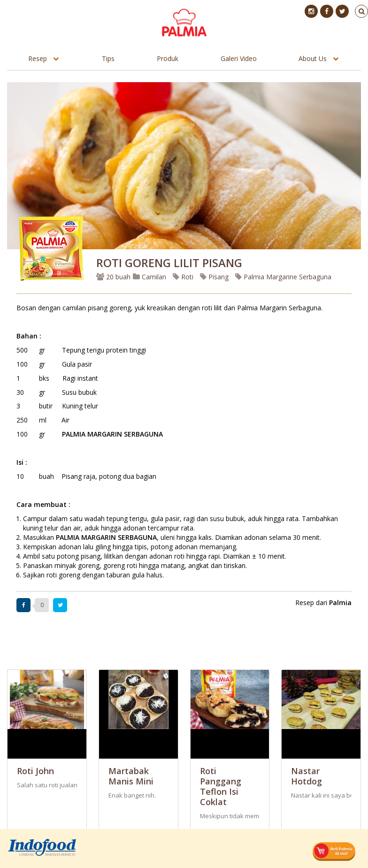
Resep (38, 58)
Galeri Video (239, 58)
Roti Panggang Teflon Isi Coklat (221, 786)
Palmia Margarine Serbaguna (283, 277)
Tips (108, 58)
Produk (168, 58)
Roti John (35, 771)
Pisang (214, 277)
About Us (313, 58)
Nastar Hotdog (307, 776)
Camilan (149, 277)
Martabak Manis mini (131, 776)
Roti (183, 277)
